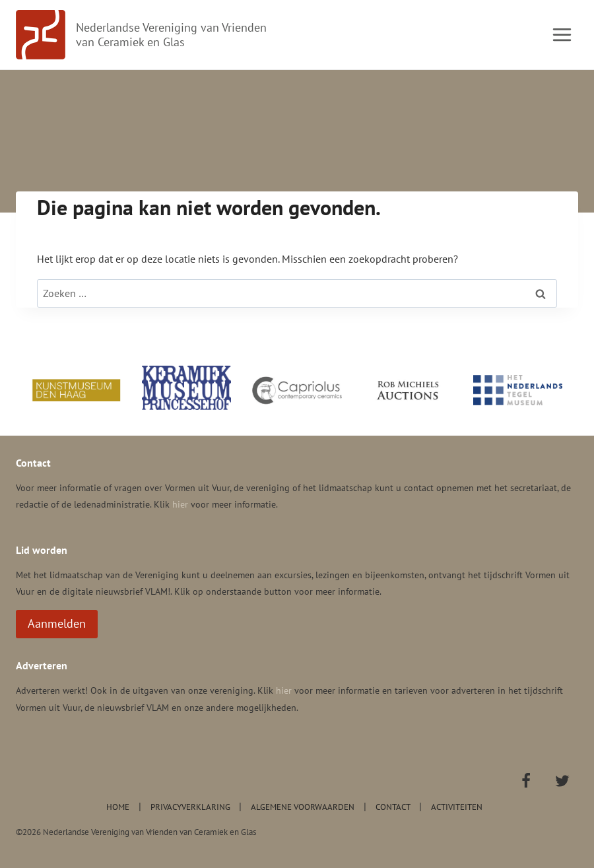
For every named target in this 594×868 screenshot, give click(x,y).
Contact (393, 807)
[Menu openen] (562, 34)
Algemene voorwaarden (303, 807)
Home (118, 807)
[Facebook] (526, 781)
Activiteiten (457, 807)
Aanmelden (57, 623)
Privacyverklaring (190, 807)
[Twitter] (562, 781)
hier (180, 504)
